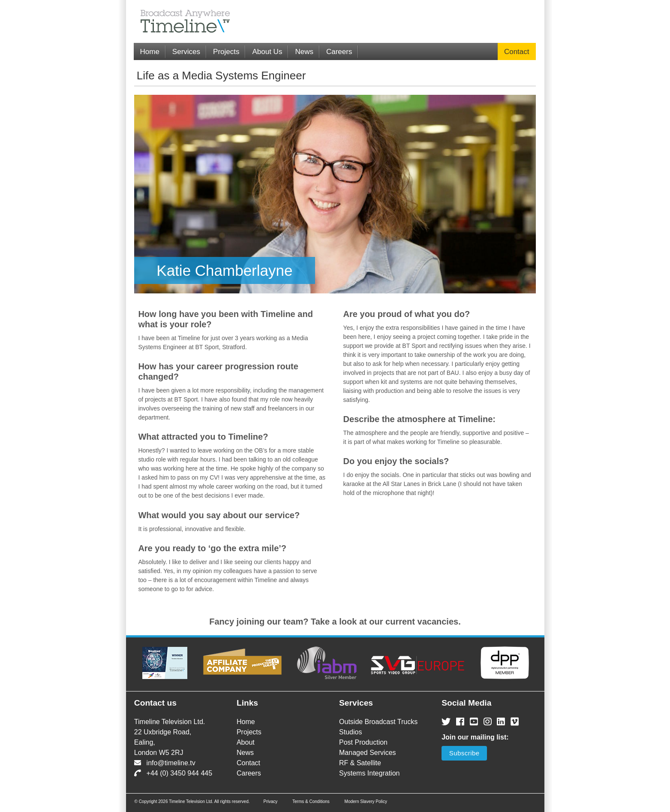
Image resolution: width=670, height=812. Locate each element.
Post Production (363, 742)
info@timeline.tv (165, 763)
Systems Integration (369, 773)
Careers (339, 52)
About (246, 742)
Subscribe (464, 753)
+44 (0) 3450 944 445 (173, 773)
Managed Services (368, 753)
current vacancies (422, 622)
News (304, 52)
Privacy (270, 801)
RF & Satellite (360, 763)
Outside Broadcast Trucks (378, 722)
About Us (267, 52)
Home (150, 52)
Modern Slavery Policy (366, 801)
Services (186, 52)
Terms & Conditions (311, 801)
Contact (517, 52)
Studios (350, 732)
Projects (226, 52)
